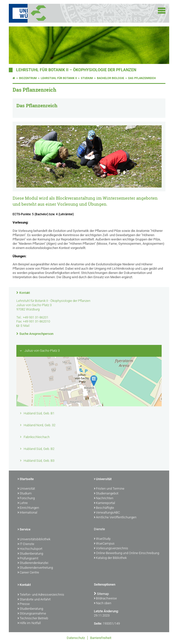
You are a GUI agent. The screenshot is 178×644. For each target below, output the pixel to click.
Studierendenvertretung (35, 568)
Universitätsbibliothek (34, 540)
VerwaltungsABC (107, 513)
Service (24, 530)
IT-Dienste (26, 544)
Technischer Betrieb (33, 619)
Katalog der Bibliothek (110, 558)
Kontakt (25, 293)
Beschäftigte (104, 508)
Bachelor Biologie (111, 78)
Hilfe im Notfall (29, 623)
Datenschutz (76, 638)
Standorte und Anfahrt (34, 600)
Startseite (26, 479)
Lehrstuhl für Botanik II (59, 78)
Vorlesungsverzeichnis (111, 549)
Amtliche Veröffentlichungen (115, 518)
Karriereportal (104, 503)
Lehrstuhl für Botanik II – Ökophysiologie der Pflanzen (76, 70)
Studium (87, 78)
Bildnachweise (105, 599)
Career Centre (28, 573)
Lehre (23, 503)
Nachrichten (104, 498)
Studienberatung (30, 554)
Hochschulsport (30, 549)
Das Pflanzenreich (142, 78)
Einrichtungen (28, 508)
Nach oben (103, 603)
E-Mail (25, 326)
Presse (24, 604)
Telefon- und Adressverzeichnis (41, 595)
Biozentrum (28, 78)
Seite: (98, 623)
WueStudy (102, 539)
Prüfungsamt (28, 559)
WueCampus (104, 544)
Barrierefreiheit (101, 638)
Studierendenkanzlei (33, 563)
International (27, 513)
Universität (26, 489)
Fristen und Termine (109, 489)
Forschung (26, 498)
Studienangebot (106, 494)
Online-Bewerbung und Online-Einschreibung (127, 553)
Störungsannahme (32, 614)
